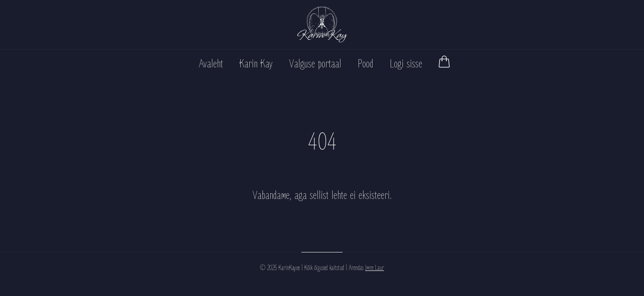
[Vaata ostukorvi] (444, 62)
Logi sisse (406, 64)
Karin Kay (256, 64)
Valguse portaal (315, 64)
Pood (366, 64)
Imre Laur (375, 268)
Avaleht (211, 64)
